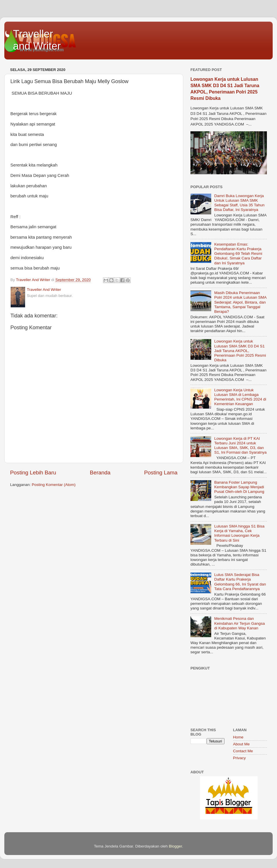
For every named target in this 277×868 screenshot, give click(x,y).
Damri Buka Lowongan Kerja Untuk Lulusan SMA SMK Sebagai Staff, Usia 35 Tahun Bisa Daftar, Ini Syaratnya (239, 203)
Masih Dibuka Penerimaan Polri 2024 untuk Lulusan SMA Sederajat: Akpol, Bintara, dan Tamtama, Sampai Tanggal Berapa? (240, 302)
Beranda (100, 473)
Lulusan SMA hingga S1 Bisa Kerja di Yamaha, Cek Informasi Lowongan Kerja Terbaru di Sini (239, 533)
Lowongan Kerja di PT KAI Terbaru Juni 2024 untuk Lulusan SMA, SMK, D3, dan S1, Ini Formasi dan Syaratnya (240, 446)
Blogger (175, 846)
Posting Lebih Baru (33, 473)
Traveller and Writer (37, 40)
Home (238, 737)
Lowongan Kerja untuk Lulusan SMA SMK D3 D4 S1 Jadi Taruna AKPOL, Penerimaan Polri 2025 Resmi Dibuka (240, 351)
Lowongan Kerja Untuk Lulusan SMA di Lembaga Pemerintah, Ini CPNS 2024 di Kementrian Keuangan (240, 397)
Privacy (239, 758)
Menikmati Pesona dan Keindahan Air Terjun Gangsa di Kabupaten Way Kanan (239, 623)
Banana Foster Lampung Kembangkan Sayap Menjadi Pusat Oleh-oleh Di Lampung (239, 487)
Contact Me (243, 751)
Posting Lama (161, 473)
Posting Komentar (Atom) (54, 485)
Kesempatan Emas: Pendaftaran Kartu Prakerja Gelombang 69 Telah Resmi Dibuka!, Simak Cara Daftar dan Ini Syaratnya (238, 254)
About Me (242, 744)
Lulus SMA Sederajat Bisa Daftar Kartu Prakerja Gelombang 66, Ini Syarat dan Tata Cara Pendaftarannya (240, 582)
